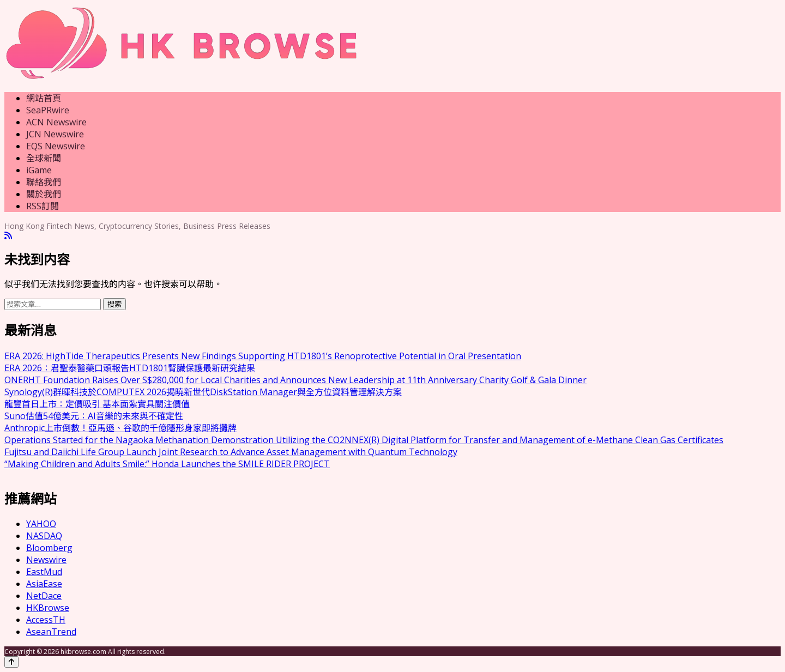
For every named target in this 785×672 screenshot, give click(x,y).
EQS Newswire (56, 146)
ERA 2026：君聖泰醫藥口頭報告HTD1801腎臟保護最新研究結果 (130, 368)
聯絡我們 (44, 182)
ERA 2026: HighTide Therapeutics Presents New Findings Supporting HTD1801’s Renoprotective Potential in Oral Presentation (263, 356)
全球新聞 (44, 158)
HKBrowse (48, 608)
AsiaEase (44, 584)
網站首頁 (44, 98)
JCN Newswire (55, 134)
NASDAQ (44, 536)
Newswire (46, 560)
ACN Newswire (56, 122)
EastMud (44, 572)
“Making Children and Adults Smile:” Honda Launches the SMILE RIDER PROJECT (167, 464)
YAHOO (41, 524)
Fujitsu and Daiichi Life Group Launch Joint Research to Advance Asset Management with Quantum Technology (231, 452)
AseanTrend (51, 632)
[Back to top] (11, 662)
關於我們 (44, 194)
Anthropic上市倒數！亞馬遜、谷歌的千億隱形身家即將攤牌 (120, 428)
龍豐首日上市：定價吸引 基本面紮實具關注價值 (97, 404)
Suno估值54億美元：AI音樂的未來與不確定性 (94, 416)
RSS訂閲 (43, 206)
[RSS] (8, 236)
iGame (39, 170)
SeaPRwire (48, 110)
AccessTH (46, 620)
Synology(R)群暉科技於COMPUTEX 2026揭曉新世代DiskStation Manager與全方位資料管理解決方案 (203, 392)
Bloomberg (49, 548)
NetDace (44, 596)
